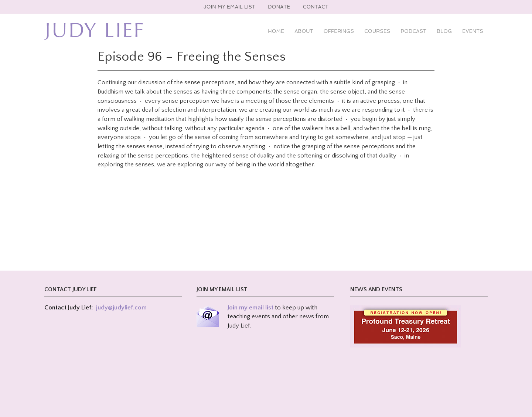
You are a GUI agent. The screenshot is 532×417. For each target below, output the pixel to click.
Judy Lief (94, 31)
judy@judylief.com (121, 308)
